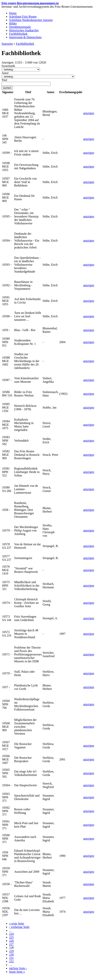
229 (11, 951)
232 (11, 961)
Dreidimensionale (20, 27)
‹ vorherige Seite (19, 927)
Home (13, 13)
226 (11, 941)
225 (11, 937)
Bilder (13, 23)
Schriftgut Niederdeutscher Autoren (31, 20)
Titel (4, 80)
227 (11, 944)
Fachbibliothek (18, 34)
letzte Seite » (17, 972)
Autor (5, 73)
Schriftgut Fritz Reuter (23, 17)
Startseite (7, 44)
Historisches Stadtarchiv (24, 30)
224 (11, 934)
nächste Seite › (18, 968)
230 (11, 954)
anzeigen (89, 113)
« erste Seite (17, 923)
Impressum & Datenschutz (25, 37)
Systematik (8, 66)
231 (11, 958)
